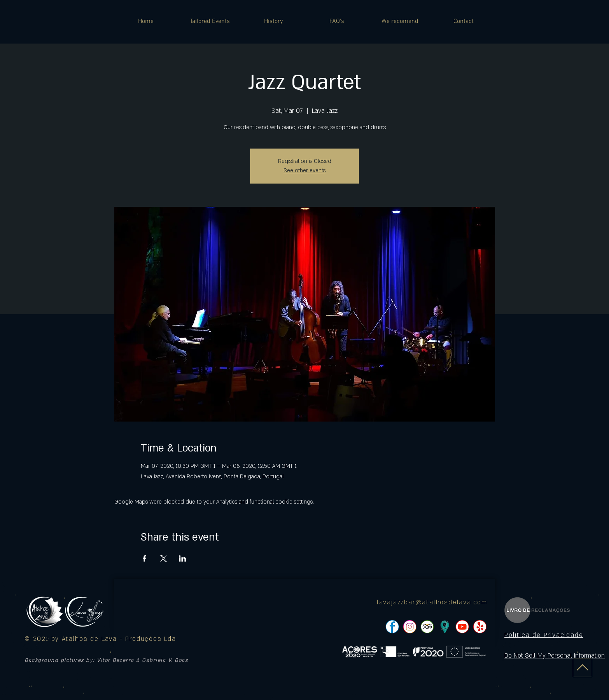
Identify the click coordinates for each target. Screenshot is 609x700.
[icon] (445, 627)
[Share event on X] (164, 558)
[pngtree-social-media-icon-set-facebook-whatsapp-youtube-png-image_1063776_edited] (392, 627)
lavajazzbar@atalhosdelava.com (432, 602)
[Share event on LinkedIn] (183, 558)
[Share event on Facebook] (144, 558)
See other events (304, 171)
